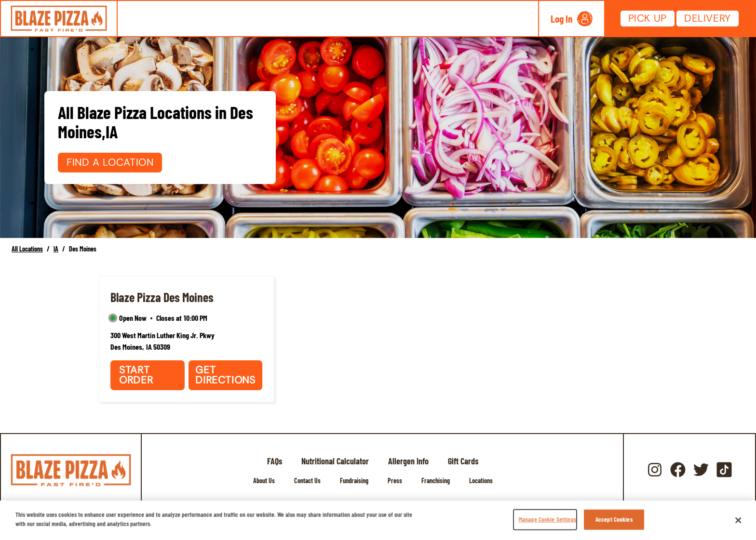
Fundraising (354, 481)
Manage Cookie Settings (547, 519)
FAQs (275, 461)
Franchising (436, 481)
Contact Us (307, 481)
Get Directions (225, 375)
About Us (264, 481)
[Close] (739, 520)
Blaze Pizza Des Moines (162, 297)
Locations (481, 481)
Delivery (708, 18)
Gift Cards (463, 461)
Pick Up (648, 18)
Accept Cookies (614, 519)
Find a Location (110, 162)
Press (395, 481)
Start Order (136, 375)
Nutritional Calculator (335, 461)
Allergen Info (408, 461)
